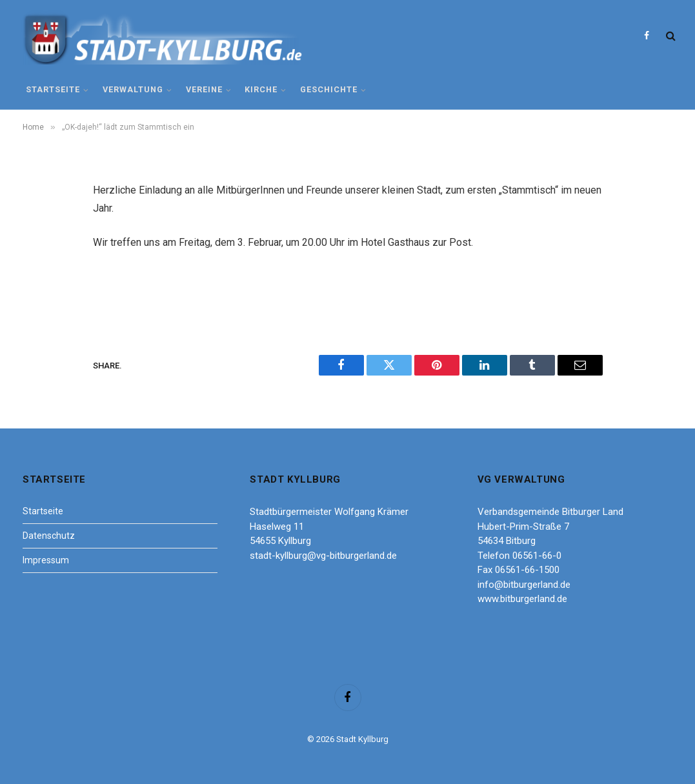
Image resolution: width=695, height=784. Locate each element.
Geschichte (329, 89)
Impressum (46, 560)
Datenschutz (49, 536)
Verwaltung (133, 89)
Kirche (261, 89)
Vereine (204, 89)
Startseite (53, 89)
